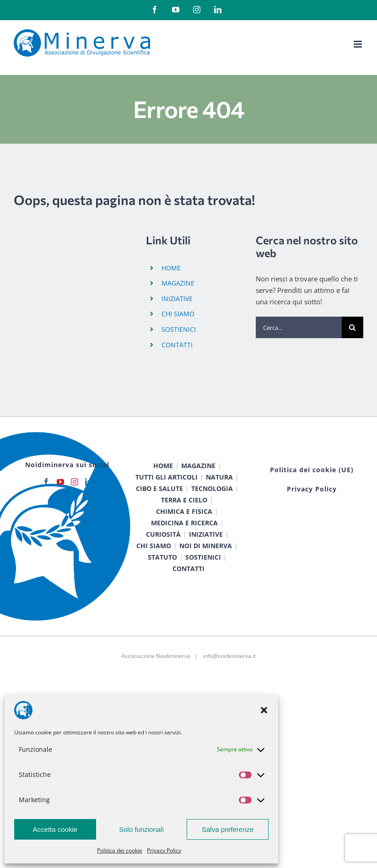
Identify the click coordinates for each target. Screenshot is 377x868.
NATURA (219, 477)
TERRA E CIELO (184, 500)
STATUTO (162, 557)
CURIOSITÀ (163, 534)
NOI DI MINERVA (206, 546)
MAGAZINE (178, 283)
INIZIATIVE (177, 299)
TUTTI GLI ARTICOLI (167, 477)
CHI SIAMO (178, 314)
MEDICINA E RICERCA (184, 523)
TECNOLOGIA (212, 488)
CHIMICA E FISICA (184, 511)
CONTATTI (177, 345)
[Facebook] (46, 482)
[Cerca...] (299, 327)
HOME (171, 268)
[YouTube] (60, 482)
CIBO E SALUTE (159, 488)
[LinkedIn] (89, 482)
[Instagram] (75, 482)
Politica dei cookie (120, 850)
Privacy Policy (164, 850)
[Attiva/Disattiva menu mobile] (358, 44)
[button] (264, 710)
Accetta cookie (55, 829)
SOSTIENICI (179, 329)
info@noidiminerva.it (229, 656)
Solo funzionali (141, 829)
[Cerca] (353, 327)
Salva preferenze (228, 829)
